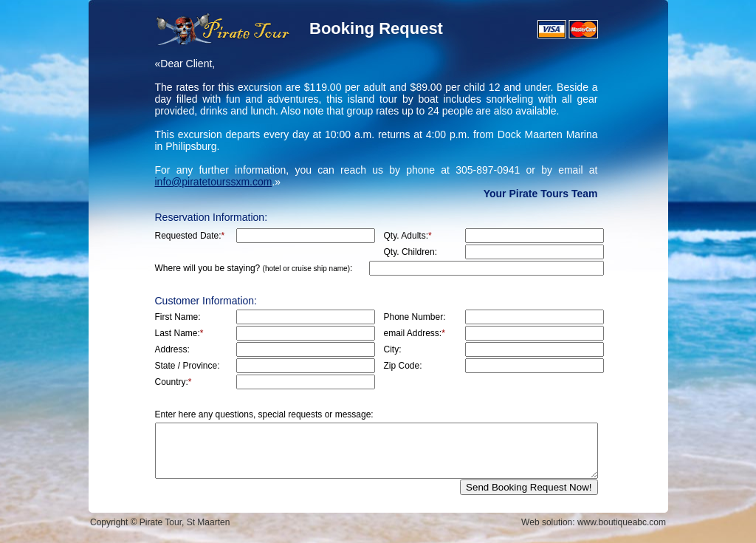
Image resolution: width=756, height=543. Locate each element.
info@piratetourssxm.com (214, 182)
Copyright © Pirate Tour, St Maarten (160, 522)
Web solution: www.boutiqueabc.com (594, 522)
